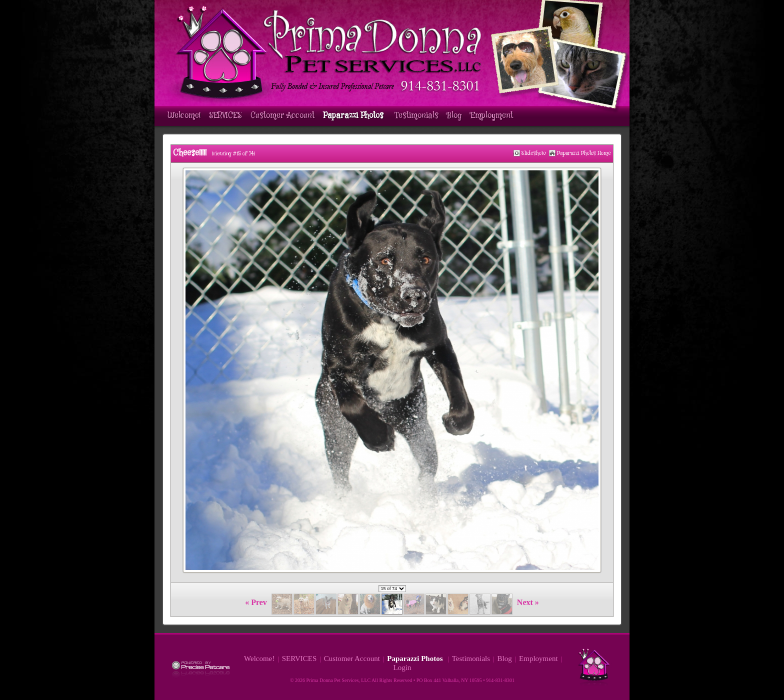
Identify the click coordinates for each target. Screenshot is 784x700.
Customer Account (282, 116)
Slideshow (534, 153)
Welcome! (184, 116)
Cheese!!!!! (190, 153)
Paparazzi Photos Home (584, 153)
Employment (492, 116)
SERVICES (225, 116)
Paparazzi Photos (354, 116)
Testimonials (416, 116)
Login (402, 668)
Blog (454, 116)
